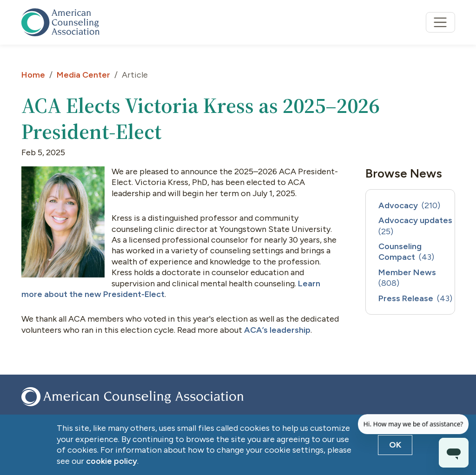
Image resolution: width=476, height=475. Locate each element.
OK (395, 445)
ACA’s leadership (276, 330)
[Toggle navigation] (440, 23)
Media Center (83, 75)
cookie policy (112, 461)
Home (33, 75)
